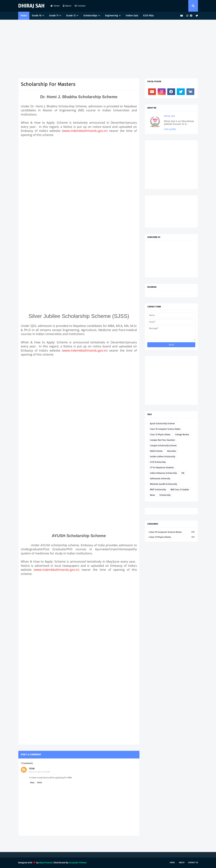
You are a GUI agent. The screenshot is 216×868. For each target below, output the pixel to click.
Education (172, 451)
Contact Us (193, 863)
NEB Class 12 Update (180, 490)
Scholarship (165, 495)
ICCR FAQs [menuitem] (148, 16)
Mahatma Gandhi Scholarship (163, 484)
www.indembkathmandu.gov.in (85, 131)
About (67, 6)
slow (32, 768)
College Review (182, 435)
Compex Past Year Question (162, 440)
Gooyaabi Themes (78, 863)
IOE (183, 473)
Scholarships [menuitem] (90, 16)
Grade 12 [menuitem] (71, 16)
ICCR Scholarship (158, 462)
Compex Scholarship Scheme (163, 446)
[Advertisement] (108, 48)
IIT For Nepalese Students (162, 468)
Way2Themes (46, 863)
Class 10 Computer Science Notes (165, 429)
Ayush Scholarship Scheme (162, 424)
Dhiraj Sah (31, 6)
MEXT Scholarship (158, 490)
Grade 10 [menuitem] (37, 16)
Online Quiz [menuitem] (132, 16)
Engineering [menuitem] (112, 16)
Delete (40, 783)
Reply (32, 783)
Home (55, 6)
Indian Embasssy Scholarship (163, 473)
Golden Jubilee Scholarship (163, 457)
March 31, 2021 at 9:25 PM (40, 772)
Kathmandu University (160, 479)
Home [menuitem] (24, 16)
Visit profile (170, 129)
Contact (80, 6)
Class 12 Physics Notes (160, 435)
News (152, 495)
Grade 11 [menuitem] (54, 16)
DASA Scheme (156, 451)
